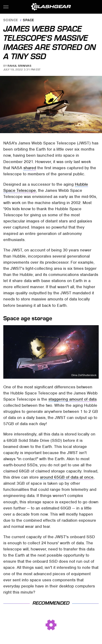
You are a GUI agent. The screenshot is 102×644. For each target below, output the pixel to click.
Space (28, 20)
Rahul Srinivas (19, 66)
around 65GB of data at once (67, 477)
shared (30, 168)
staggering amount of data (72, 399)
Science (11, 20)
